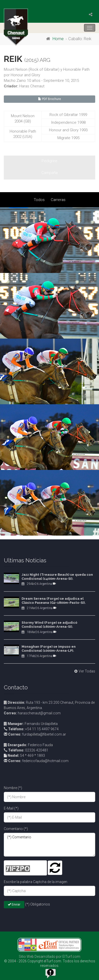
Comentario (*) (16, 829)
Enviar (14, 904)
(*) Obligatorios (38, 904)
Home (58, 39)
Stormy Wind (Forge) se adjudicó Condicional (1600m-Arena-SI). (49, 625)
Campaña (49, 173)
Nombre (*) (13, 788)
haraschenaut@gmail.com (32, 713)
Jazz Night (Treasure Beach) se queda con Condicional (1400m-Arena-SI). (57, 577)
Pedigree (49, 161)
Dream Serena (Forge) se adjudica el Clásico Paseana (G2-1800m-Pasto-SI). (54, 601)
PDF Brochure (49, 99)
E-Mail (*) (11, 808)
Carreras (58, 200)
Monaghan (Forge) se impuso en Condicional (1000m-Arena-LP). (49, 649)
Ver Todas (84, 671)
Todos (39, 200)
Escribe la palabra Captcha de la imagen (36, 882)
